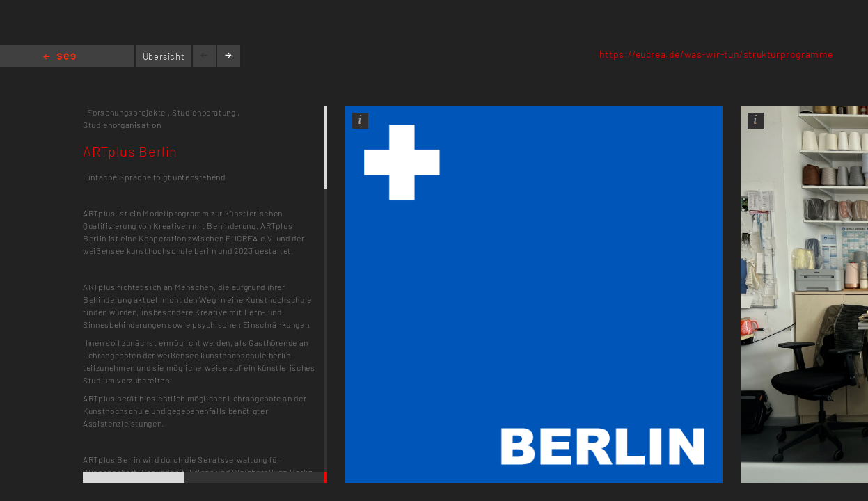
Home (60, 57)
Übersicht (164, 56)
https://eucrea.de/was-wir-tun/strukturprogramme (716, 54)
